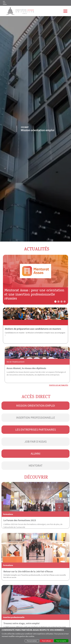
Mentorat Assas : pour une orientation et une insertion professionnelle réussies (34, 295)
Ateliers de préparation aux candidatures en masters (33, 329)
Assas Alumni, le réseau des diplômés (35, 368)
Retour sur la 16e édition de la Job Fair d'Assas (28, 580)
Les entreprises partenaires (36, 438)
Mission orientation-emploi (35, 414)
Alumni (35, 462)
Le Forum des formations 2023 (20, 529)
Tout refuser (46, 641)
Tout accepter (61, 641)
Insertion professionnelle (36, 426)
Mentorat (36, 474)
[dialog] (35, 636)
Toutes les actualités (59, 385)
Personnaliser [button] (32, 641)
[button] (55, 302)
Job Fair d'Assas (36, 450)
